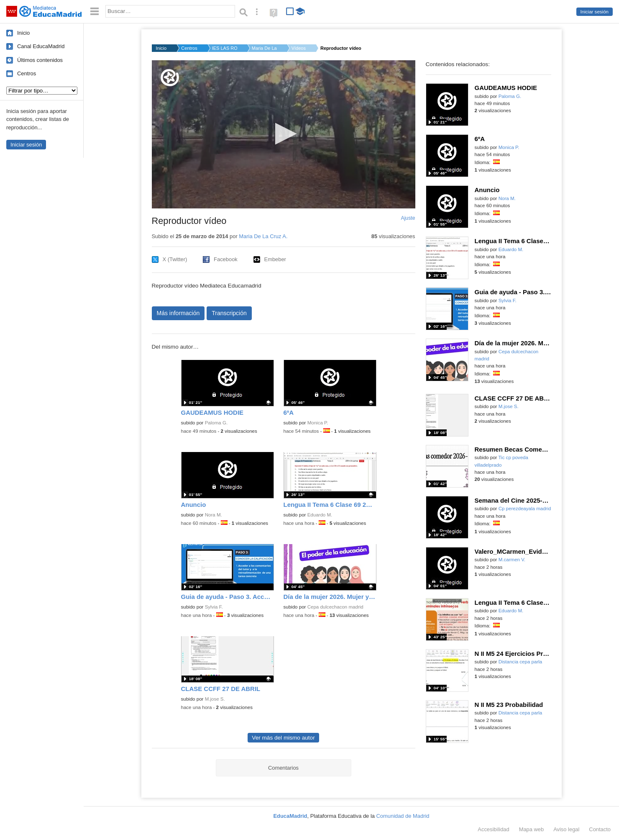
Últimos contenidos (40, 60)
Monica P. (318, 423)
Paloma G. (216, 423)
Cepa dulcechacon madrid (335, 607)
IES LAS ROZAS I (225, 48)
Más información (178, 313)
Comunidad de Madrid (403, 816)
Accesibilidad (493, 829)
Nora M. (214, 515)
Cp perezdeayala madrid (525, 509)
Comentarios (283, 768)
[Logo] (170, 78)
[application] (284, 134)
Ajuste (408, 218)
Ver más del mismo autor (283, 738)
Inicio (23, 33)
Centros (27, 73)
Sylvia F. (214, 607)
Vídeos (299, 48)
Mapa (532, 829)
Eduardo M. (320, 515)
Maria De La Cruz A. (264, 48)
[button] (283, 134)
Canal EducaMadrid (41, 46)
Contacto (600, 829)
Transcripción (229, 313)
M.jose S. (215, 699)
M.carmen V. (512, 560)
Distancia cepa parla (521, 662)
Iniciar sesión (595, 12)
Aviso (566, 829)
